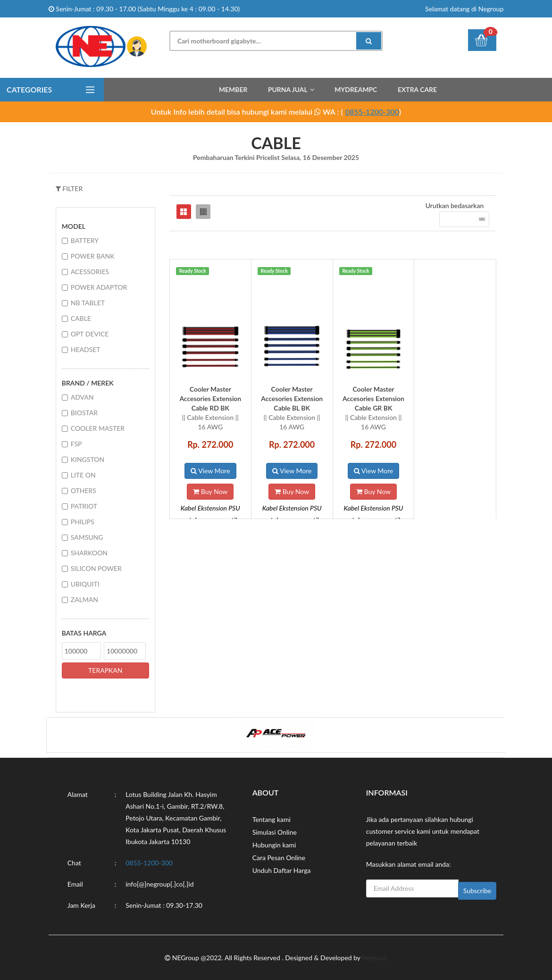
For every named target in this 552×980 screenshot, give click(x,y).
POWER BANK (93, 256)
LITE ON (83, 475)
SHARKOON (89, 553)
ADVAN (82, 397)
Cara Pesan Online (279, 858)
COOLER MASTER (98, 428)
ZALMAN (84, 599)
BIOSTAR (84, 413)
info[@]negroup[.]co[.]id (159, 884)
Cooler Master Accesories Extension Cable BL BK (292, 398)
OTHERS (84, 490)
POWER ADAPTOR (99, 287)
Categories (29, 89)
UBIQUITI (85, 584)
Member (233, 89)
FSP (76, 444)
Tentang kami (272, 819)
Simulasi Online (275, 832)
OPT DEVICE (90, 334)
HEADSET (86, 349)
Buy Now (210, 491)
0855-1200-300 (372, 112)
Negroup (375, 958)
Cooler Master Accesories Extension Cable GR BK (373, 398)
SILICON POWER (96, 568)
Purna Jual (288, 89)
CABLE (81, 318)
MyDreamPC (356, 89)
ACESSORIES (90, 272)
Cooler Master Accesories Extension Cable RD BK (210, 398)
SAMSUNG (87, 537)
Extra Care (417, 89)
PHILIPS (83, 522)
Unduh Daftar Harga (282, 870)
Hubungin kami (274, 845)
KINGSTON (88, 459)
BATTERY (85, 240)
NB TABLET (88, 303)
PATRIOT (84, 506)
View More (210, 471)
